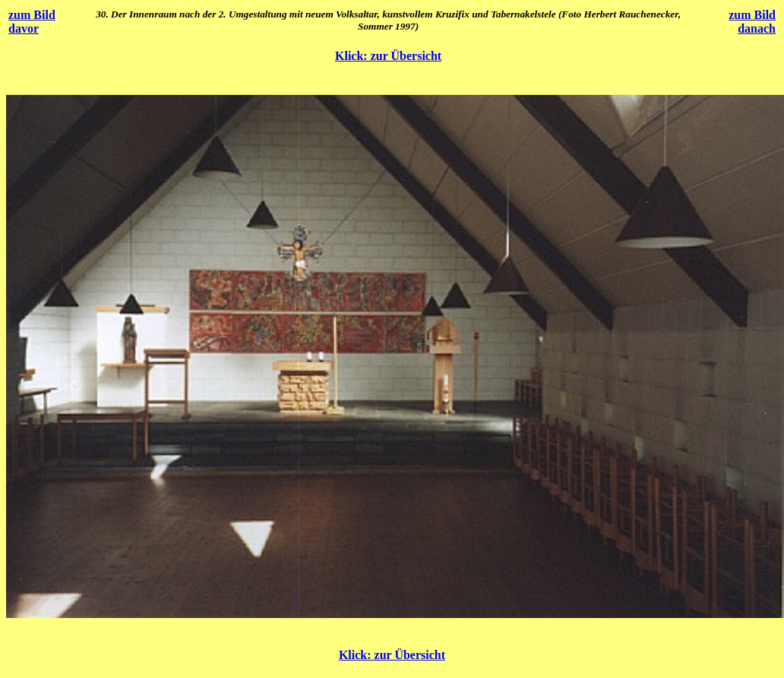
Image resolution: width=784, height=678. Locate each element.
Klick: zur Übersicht (388, 56)
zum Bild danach (752, 22)
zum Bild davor (32, 22)
